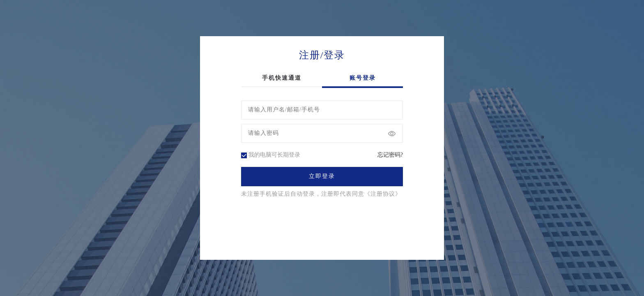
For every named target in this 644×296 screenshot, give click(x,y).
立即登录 (322, 176)
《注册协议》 (383, 194)
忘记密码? (390, 155)
